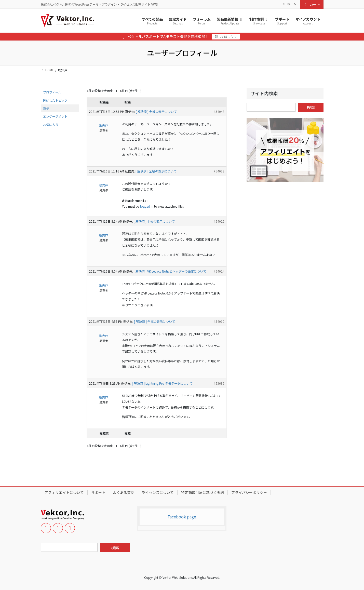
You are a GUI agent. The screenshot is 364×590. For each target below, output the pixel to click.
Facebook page (182, 517)
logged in (147, 206)
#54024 (219, 271)
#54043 (219, 111)
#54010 (219, 321)
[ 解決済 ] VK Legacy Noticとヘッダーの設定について (170, 271)
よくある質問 (124, 492)
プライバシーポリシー (249, 492)
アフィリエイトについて (64, 492)
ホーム (289, 4)
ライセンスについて (158, 492)
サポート (98, 492)
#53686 (219, 383)
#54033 (219, 171)
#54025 (219, 221)
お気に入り (51, 124)
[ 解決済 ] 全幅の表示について (156, 111)
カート (312, 4)
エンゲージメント (55, 116)
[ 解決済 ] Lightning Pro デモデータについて (162, 383)
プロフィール (52, 92)
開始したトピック (55, 100)
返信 (46, 108)
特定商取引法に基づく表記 (203, 492)
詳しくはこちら (226, 37)
